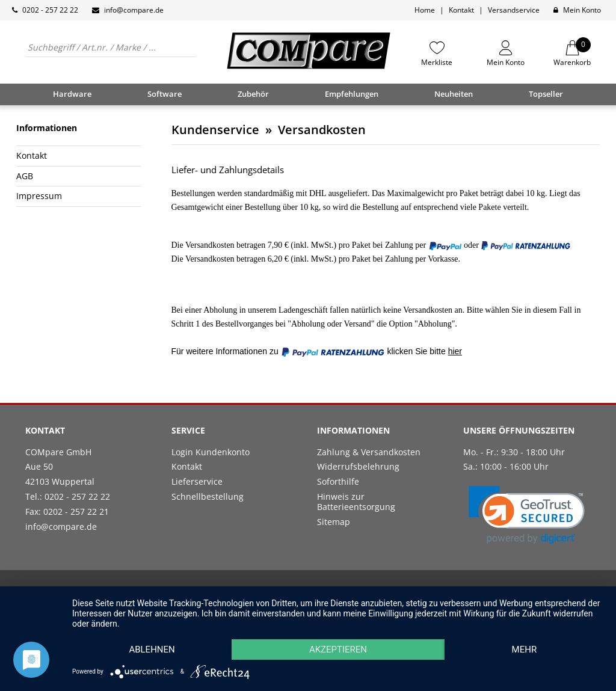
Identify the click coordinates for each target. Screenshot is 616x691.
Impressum (39, 196)
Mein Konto (582, 10)
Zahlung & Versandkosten (369, 452)
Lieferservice (197, 481)
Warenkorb (572, 54)
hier (455, 351)
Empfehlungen (352, 94)
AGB (25, 176)
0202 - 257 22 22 (50, 10)
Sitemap (334, 522)
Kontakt (461, 10)
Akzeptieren (338, 650)
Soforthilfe (338, 481)
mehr (525, 650)
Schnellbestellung (208, 496)
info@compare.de (134, 10)
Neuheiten (454, 94)
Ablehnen (152, 650)
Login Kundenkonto (211, 452)
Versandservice (514, 10)
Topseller (546, 94)
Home (425, 10)
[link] (527, 515)
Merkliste (437, 62)
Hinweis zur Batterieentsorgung (356, 502)
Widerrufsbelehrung (358, 466)
